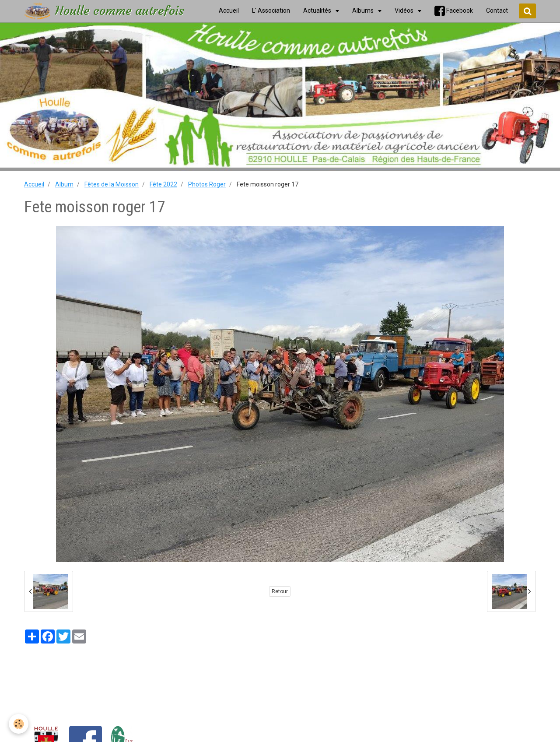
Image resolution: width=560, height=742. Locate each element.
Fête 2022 (163, 184)
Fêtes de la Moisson (112, 184)
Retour (280, 591)
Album (64, 184)
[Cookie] (19, 724)
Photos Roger (207, 184)
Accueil (34, 184)
